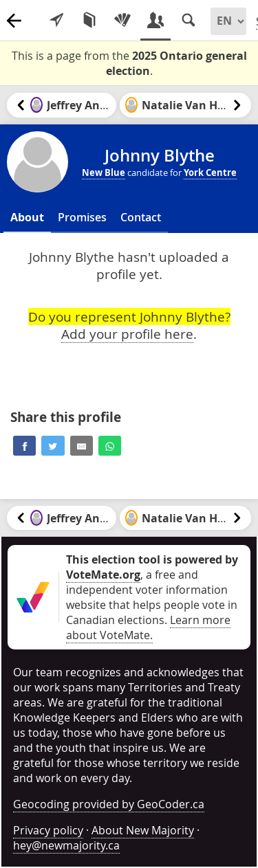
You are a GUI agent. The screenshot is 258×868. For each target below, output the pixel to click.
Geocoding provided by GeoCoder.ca (109, 804)
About (27, 217)
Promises (82, 217)
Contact (141, 217)
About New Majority (143, 830)
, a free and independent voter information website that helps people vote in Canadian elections (152, 590)
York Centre (210, 173)
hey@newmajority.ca (66, 845)
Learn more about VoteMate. (148, 627)
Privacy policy (48, 830)
